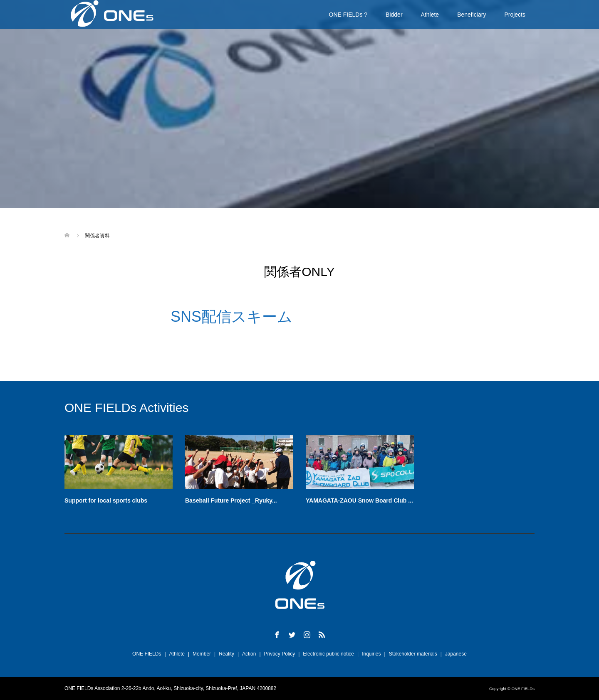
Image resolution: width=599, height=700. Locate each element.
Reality (226, 654)
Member (202, 654)
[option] (306, 472)
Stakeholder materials (413, 654)
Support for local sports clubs (106, 500)
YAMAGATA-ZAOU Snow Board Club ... (359, 500)
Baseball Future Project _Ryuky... (231, 500)
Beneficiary (472, 15)
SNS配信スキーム (231, 317)
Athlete (430, 15)
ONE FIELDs (147, 654)
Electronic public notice (328, 654)
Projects (515, 15)
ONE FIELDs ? (348, 15)
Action (249, 654)
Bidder (394, 15)
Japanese (456, 654)
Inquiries (371, 654)
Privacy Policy (280, 654)
